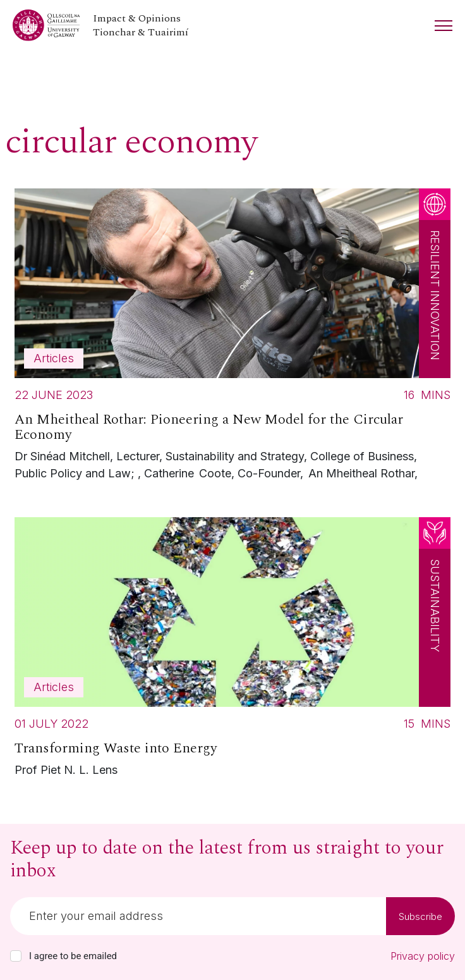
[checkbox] (16, 956)
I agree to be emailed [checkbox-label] (73, 956)
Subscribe (420, 916)
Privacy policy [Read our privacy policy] (423, 956)
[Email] (198, 916)
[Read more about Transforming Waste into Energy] (232, 650)
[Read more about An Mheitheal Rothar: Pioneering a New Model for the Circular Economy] (232, 338)
